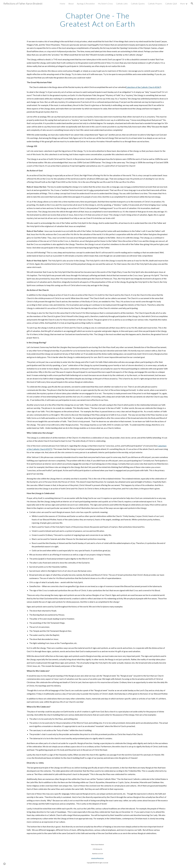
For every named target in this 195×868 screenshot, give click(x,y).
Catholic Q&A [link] (171, 4)
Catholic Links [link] (122, 4)
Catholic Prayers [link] (155, 4)
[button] (192, 3)
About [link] (71, 4)
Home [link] (62, 4)
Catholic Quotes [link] (138, 4)
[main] (97, 20)
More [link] (183, 4)
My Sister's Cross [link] (105, 4)
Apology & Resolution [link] (86, 4)
